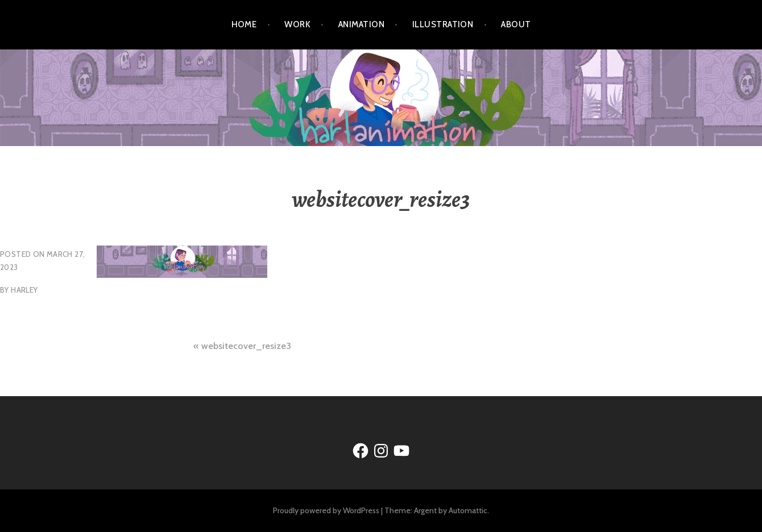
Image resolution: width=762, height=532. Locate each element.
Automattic (468, 510)
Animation (361, 24)
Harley (24, 290)
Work (297, 24)
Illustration (443, 24)
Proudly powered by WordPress (326, 510)
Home (244, 24)
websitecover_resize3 (246, 346)
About (516, 24)
